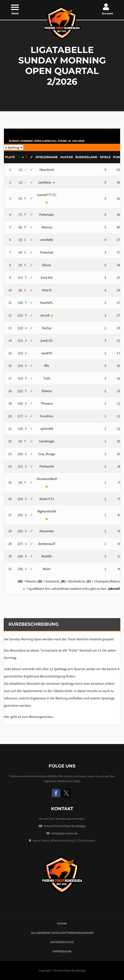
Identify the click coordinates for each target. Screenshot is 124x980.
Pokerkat (47, 252)
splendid (47, 429)
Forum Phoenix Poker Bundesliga (65, 826)
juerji (44, 340)
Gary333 (47, 277)
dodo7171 (47, 499)
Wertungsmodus (41, 717)
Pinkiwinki (47, 466)
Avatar (67, 157)
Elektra (47, 391)
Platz (10, 157)
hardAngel (47, 441)
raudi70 (47, 353)
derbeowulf (47, 544)
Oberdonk (47, 170)
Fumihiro (47, 416)
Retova (47, 227)
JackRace (45, 182)
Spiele (105, 157)
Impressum (62, 951)
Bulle (47, 569)
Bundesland (86, 157)
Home (62, 924)
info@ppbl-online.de (64, 833)
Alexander (47, 531)
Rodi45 (47, 556)
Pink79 (47, 290)
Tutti (47, 378)
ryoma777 (44, 195)
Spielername (47, 157)
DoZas (47, 328)
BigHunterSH (47, 511)
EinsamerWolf (47, 479)
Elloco (47, 265)
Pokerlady (47, 214)
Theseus (47, 403)
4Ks (47, 366)
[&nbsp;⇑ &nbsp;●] (23, 157)
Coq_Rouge (47, 454)
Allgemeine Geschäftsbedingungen (62, 933)
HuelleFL (47, 303)
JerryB (45, 315)
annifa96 (47, 240)
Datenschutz (62, 942)
